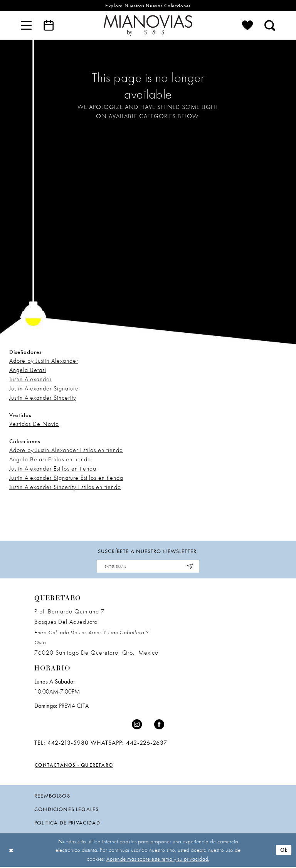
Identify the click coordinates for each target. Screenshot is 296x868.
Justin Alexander (30, 380)
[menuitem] (26, 26)
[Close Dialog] (12, 851)
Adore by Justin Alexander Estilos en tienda (66, 450)
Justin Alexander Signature (44, 389)
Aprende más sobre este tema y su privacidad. (158, 860)
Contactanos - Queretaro (75, 766)
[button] (26, 26)
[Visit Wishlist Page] (247, 26)
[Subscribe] (192, 567)
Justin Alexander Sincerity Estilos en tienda (65, 487)
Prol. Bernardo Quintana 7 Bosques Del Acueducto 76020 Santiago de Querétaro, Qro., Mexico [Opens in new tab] (96, 633)
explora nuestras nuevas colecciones (148, 6)
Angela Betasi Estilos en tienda (50, 460)
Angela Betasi (28, 370)
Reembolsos (52, 796)
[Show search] (270, 26)
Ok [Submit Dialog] (283, 851)
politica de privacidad (67, 823)
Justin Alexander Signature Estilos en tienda (66, 478)
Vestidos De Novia (34, 424)
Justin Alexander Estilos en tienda (53, 469)
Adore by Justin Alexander (44, 361)
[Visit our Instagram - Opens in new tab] (137, 725)
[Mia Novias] (148, 26)
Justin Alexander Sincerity (43, 398)
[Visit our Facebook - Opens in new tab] (159, 725)
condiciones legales (66, 810)
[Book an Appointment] (49, 26)
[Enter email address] (148, 567)
